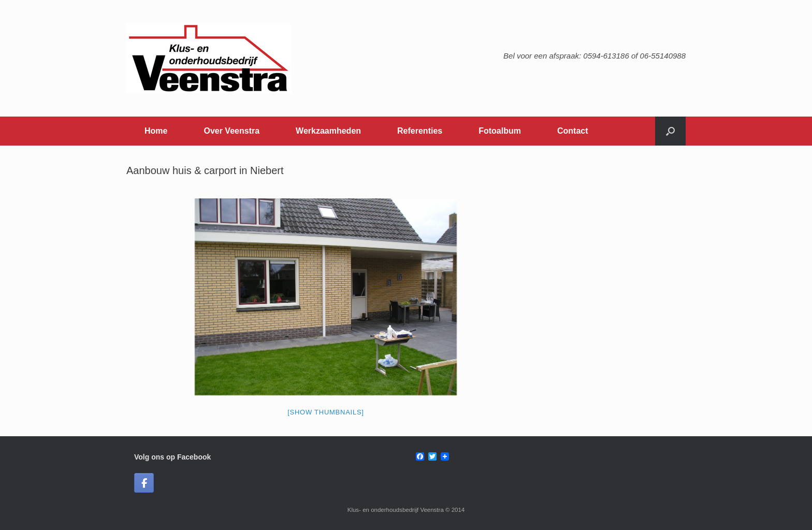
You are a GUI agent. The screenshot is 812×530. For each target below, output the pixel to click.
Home (156, 131)
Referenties (420, 131)
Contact (573, 131)
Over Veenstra (231, 131)
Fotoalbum (500, 131)
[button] (670, 131)
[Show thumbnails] (326, 412)
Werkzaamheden (328, 131)
